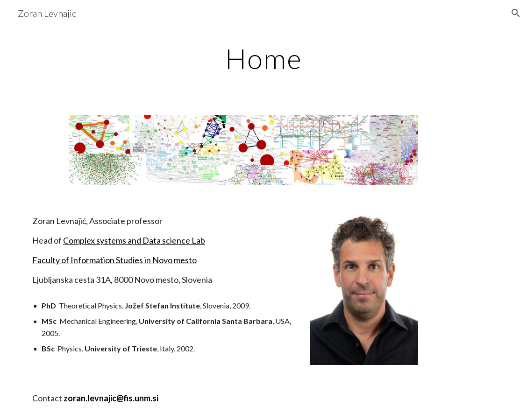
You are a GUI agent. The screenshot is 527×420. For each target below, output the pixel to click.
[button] (516, 13)
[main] (263, 58)
